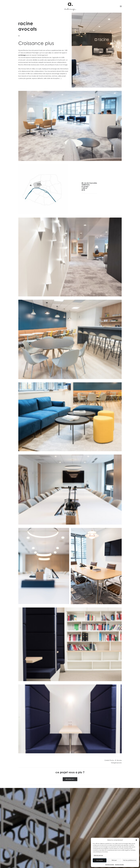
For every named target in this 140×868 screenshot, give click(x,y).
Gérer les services (98, 855)
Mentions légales (110, 865)
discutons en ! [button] (70, 779)
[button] (136, 840)
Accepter (100, 860)
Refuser (114, 860)
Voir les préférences (130, 860)
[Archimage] (70, 6)
